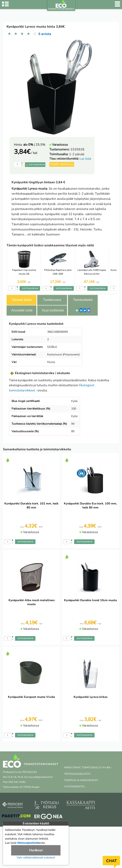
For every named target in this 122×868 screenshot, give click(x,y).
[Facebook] (89, 310)
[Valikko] (117, 6)
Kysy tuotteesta (53, 310)
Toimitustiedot (83, 300)
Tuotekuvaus (52, 300)
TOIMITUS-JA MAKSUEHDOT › (81, 780)
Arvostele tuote (22, 310)
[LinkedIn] (81, 310)
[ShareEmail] (77, 310)
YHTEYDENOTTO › (75, 787)
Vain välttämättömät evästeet (36, 857)
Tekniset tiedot (21, 300)
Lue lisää (85, 159)
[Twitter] (85, 310)
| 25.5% (34, 145)
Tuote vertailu (62, 164)
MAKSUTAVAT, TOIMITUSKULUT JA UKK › (88, 768)
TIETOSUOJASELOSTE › (78, 774)
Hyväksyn (36, 850)
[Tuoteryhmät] (5, 6)
